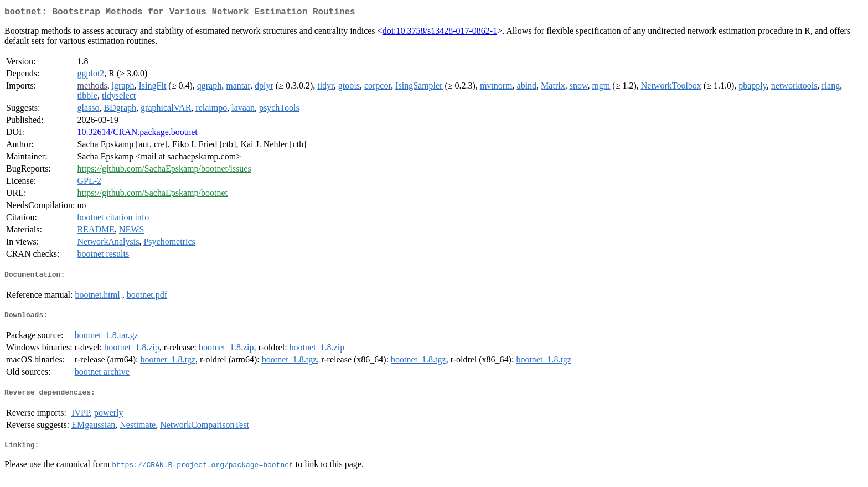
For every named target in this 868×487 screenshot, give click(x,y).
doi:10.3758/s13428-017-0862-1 (440, 33)
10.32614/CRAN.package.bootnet (137, 134)
